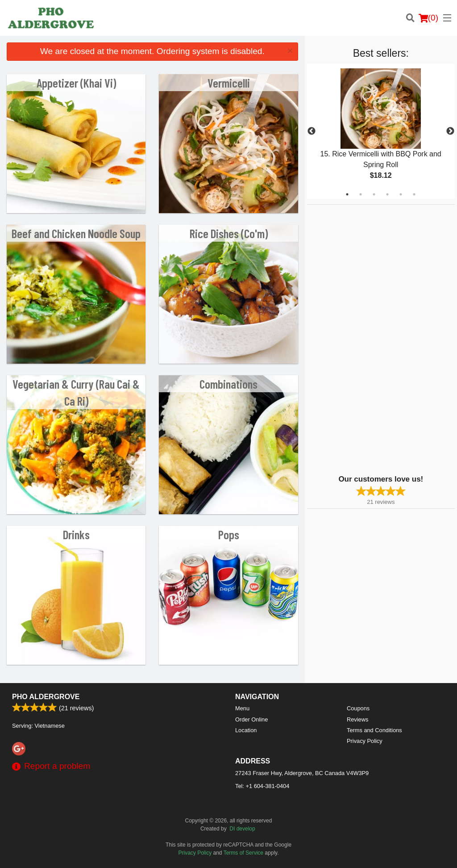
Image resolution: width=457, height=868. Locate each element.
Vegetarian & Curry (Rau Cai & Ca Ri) (76, 392)
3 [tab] (374, 194)
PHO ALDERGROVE (46, 697)
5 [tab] (401, 194)
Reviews (357, 719)
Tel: (262, 786)
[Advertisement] (363, 339)
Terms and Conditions (374, 730)
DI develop (242, 829)
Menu (242, 708)
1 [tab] (347, 194)
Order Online (251, 719)
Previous (312, 131)
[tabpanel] (381, 131)
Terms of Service (243, 853)
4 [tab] (387, 194)
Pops (229, 534)
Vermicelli (229, 83)
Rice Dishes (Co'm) (229, 233)
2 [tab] (361, 194)
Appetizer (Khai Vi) (76, 83)
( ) (428, 18)
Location (246, 730)
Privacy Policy (365, 741)
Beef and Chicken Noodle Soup (76, 233)
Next (450, 131)
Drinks (76, 534)
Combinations (228, 384)
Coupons (358, 708)
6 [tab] (414, 194)
